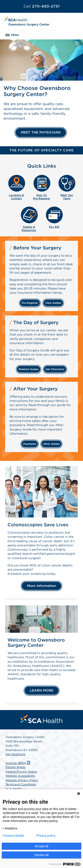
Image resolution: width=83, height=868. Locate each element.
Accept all (42, 846)
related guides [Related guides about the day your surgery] (29, 369)
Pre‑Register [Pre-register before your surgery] (30, 303)
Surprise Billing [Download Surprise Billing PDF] (18, 763)
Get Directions (15, 754)
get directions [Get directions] (55, 369)
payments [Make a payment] (30, 444)
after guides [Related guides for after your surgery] (51, 444)
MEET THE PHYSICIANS (41, 132)
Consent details (13, 836)
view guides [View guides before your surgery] (53, 303)
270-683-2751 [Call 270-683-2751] (42, 6)
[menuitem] (16, 187)
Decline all (42, 855)
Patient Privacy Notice (21, 772)
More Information (41, 586)
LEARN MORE (42, 690)
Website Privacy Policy (22, 780)
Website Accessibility (20, 776)
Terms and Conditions (21, 784)
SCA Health (14, 789)
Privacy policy (46, 836)
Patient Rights (15, 767)
